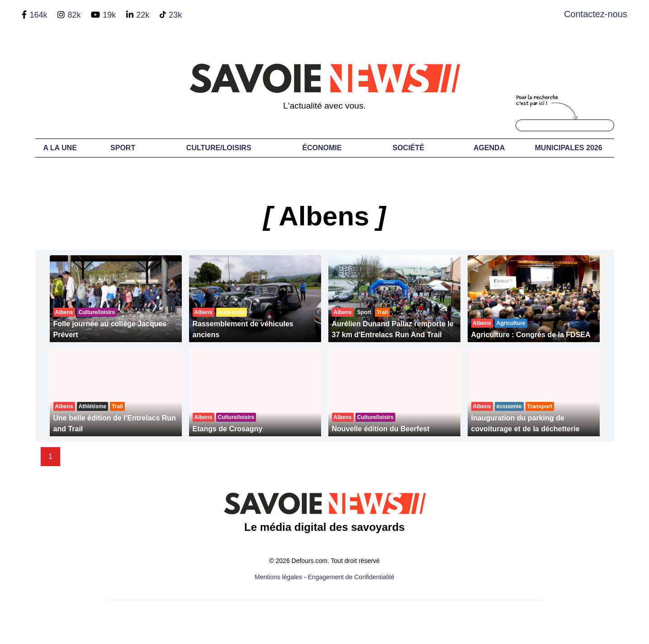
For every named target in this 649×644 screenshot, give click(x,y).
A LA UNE (60, 148)
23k (175, 15)
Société (408, 148)
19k (109, 15)
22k (143, 15)
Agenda (489, 148)
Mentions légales (278, 577)
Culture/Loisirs (219, 148)
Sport (123, 148)
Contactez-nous (596, 14)
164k (38, 15)
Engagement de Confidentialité (351, 577)
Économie (322, 148)
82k (74, 15)
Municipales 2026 (569, 148)
